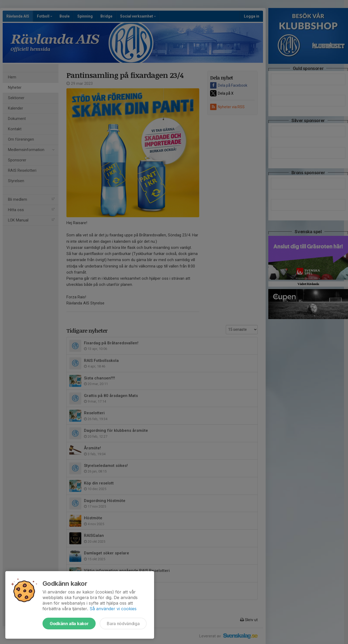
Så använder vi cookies (113, 609)
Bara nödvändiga (123, 624)
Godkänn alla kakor (69, 624)
